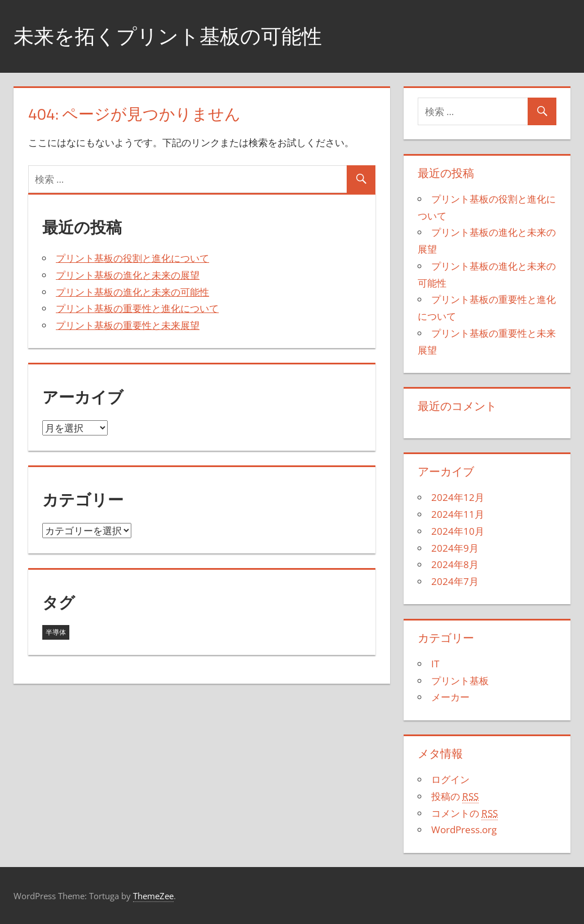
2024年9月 (455, 548)
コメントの (464, 813)
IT (435, 664)
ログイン (450, 779)
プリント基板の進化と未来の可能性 (132, 292)
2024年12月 (458, 497)
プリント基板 (460, 681)
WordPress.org (464, 830)
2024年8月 (455, 564)
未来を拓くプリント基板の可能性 (168, 36)
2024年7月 (455, 581)
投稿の (455, 797)
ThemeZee (153, 896)
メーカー (450, 697)
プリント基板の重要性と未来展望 (128, 325)
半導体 (56, 632)
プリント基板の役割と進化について (132, 258)
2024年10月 (458, 531)
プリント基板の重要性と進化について (137, 308)
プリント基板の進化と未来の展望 (128, 275)
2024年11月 (458, 514)
